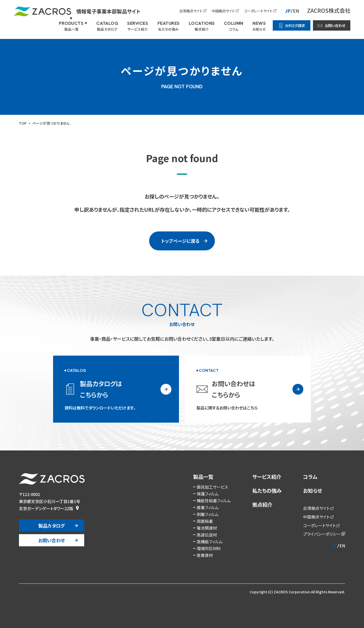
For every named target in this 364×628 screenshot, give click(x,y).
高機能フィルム (210, 542)
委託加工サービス (212, 487)
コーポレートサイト (258, 11)
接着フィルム (208, 507)
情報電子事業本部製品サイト (77, 12)
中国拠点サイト (223, 11)
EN (296, 11)
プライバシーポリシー (322, 534)
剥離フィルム (208, 514)
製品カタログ (52, 526)
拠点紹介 (262, 504)
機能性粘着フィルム (214, 501)
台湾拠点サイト (191, 11)
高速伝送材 (207, 535)
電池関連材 (207, 528)
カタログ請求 (295, 25)
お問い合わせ (335, 25)
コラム (310, 477)
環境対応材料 (209, 548)
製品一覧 (203, 477)
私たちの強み (267, 491)
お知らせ (313, 491)
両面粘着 (205, 521)
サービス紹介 (267, 477)
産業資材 (205, 555)
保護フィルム (208, 494)
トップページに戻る (180, 241)
